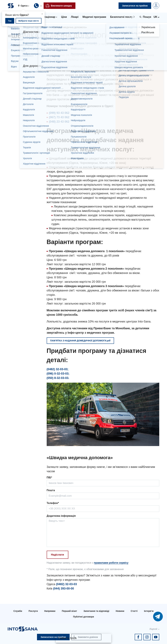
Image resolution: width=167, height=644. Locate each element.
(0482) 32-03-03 (66, 584)
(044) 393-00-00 (64, 589)
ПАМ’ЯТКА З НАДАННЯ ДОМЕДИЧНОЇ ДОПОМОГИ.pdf (80, 341)
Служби (18, 611)
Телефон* (53, 503)
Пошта (51, 490)
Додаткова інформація (61, 516)
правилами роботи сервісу (111, 563)
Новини (120, 611)
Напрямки (50, 611)
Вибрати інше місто (29, 21)
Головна (13, 27)
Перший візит (69, 611)
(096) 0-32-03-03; (58, 374)
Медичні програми (35, 27)
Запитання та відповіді (96, 611)
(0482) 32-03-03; (58, 369)
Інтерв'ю (149, 611)
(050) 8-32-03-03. (58, 378)
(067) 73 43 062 (59, 117)
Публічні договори (83, 617)
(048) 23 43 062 (59, 122)
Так (10, 21)
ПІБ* (49, 478)
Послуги (33, 611)
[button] (25, 6)
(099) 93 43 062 (59, 113)
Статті (134, 611)
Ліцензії (153, 629)
